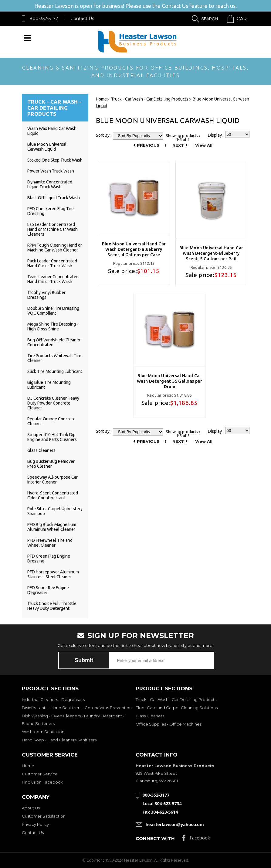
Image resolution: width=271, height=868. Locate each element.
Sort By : (104, 135)
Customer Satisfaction (44, 816)
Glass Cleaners (41, 450)
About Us (31, 808)
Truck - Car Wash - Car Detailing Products (176, 699)
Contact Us (82, 19)
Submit (84, 660)
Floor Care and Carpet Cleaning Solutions (177, 708)
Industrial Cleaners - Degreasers (53, 699)
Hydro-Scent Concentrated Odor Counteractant (53, 495)
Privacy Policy (35, 824)
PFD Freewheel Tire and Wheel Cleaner (50, 543)
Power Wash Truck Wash (51, 171)
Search (210, 19)
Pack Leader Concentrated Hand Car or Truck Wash (52, 263)
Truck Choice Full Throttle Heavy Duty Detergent (52, 606)
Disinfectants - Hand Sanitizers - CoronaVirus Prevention (77, 708)
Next (178, 145)
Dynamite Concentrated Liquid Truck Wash (50, 184)
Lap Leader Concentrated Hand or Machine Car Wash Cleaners (53, 229)
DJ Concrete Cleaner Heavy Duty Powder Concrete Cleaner (53, 403)
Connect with (155, 838)
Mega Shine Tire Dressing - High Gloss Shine (53, 326)
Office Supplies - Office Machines (169, 724)
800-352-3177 (44, 19)
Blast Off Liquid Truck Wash (54, 198)
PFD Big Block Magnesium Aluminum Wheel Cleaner (52, 527)
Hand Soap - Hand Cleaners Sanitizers (59, 740)
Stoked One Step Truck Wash (55, 160)
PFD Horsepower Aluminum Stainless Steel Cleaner (53, 574)
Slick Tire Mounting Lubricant (55, 371)
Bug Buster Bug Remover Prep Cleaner (51, 464)
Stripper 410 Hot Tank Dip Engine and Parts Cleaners (52, 437)
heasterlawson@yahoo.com (175, 824)
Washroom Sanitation (43, 732)
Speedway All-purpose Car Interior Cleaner (53, 480)
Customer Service (40, 774)
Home (28, 766)
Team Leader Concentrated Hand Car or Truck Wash (53, 279)
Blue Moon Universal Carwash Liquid (47, 147)
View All (204, 145)
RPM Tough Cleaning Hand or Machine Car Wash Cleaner (55, 248)
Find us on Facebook (42, 782)
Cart (243, 19)
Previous (148, 145)
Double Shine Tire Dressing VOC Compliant (53, 311)
